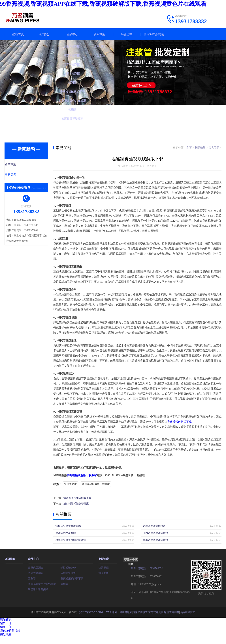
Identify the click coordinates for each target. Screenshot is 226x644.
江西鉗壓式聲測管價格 (155, 532)
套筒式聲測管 (36, 572)
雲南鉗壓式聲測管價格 (155, 540)
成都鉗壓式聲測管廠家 (76, 503)
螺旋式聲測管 (68, 567)
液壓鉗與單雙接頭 (38, 588)
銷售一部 (6, 623)
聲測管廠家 (71, 484)
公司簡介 (45, 34)
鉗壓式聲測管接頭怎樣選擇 (71, 540)
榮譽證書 (127, 34)
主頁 (189, 148)
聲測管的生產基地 (66, 532)
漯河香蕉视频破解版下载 (77, 498)
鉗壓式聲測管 (36, 567)
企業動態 (18, 165)
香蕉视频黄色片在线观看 (42, 583)
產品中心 (72, 34)
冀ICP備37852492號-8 (91, 612)
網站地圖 (6, 634)
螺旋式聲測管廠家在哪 (68, 525)
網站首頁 (18, 34)
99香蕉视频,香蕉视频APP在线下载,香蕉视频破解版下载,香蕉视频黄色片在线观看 (103, 4)
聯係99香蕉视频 (154, 34)
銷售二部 (6, 626)
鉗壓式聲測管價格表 (154, 525)
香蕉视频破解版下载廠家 (82, 475)
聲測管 (32, 578)
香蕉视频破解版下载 (179, 422)
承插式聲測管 (68, 572)
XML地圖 (111, 612)
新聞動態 (99, 34)
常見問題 (18, 175)
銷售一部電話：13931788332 (147, 568)
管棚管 (64, 583)
